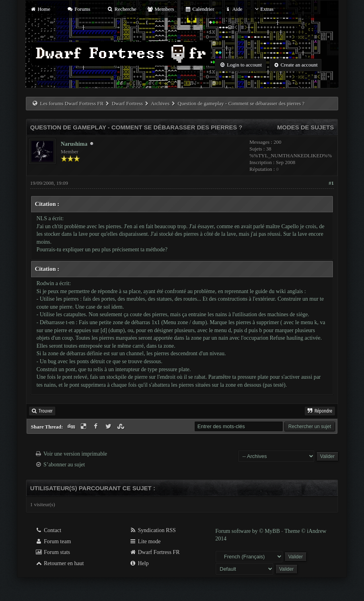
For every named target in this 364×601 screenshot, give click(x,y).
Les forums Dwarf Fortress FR (72, 103)
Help (139, 563)
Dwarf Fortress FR (155, 552)
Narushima (74, 144)
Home (40, 9)
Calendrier (200, 9)
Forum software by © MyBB (248, 531)
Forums (78, 9)
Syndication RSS (153, 530)
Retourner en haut (60, 563)
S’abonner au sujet (64, 465)
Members (161, 9)
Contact (48, 530)
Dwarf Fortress (127, 103)
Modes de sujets (306, 127)
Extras (263, 9)
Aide (234, 9)
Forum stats (53, 552)
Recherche (122, 9)
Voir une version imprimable (75, 454)
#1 (331, 183)
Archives (160, 103)
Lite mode (145, 541)
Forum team (53, 541)
